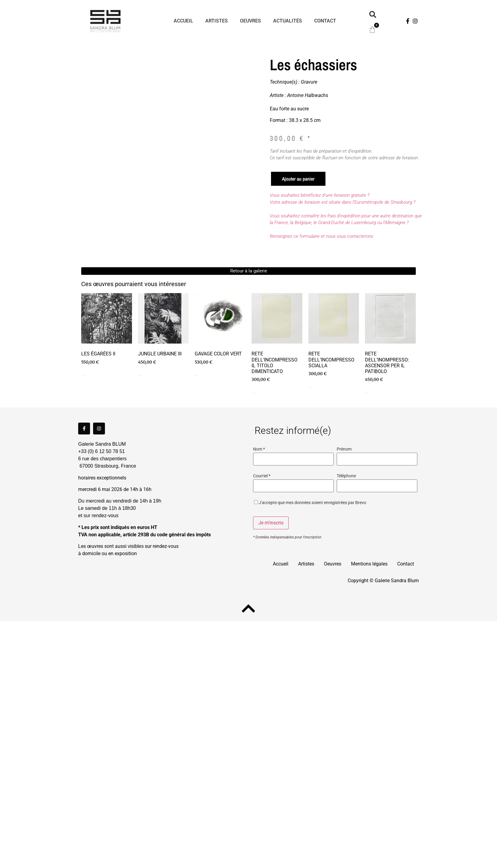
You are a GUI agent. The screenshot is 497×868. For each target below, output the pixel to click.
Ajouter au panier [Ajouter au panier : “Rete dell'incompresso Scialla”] (310, 387)
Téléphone (346, 476)
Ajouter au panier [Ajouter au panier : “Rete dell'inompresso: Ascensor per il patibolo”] (367, 393)
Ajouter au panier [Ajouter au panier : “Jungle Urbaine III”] (140, 376)
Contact (325, 21)
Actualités (288, 21)
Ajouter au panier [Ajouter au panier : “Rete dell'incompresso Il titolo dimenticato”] (253, 393)
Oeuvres (250, 21)
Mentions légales (369, 564)
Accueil (183, 21)
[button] (373, 15)
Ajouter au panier (298, 179)
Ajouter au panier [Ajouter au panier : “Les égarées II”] (83, 376)
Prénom (344, 449)
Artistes (217, 21)
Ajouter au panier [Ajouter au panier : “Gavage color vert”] (196, 376)
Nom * (259, 449)
